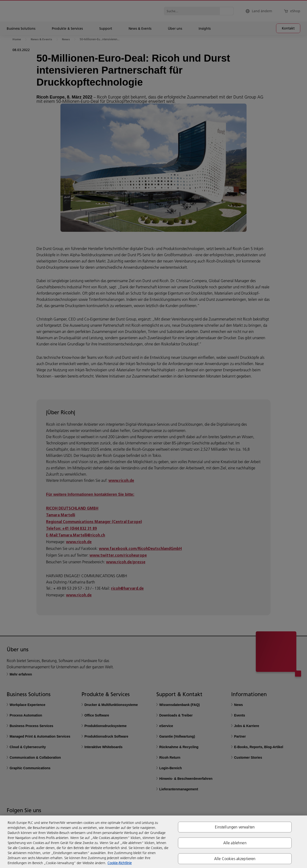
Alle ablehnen (235, 843)
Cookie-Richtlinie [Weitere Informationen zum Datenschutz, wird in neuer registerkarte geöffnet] (120, 863)
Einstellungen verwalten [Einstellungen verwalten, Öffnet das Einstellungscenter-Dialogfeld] (235, 827)
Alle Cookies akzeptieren (235, 859)
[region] (153, 842)
